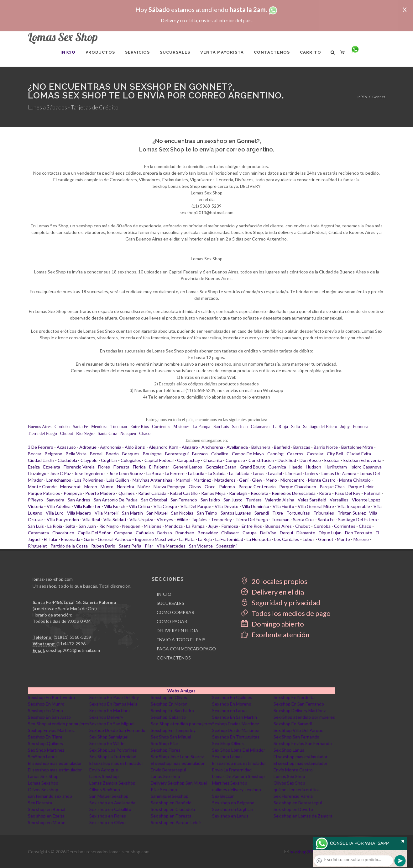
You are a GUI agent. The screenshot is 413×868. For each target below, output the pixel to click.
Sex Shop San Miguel (171, 737)
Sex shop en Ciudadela (173, 809)
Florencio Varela (79, 467)
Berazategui (177, 454)
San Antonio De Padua (116, 500)
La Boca (154, 473)
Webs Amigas (181, 691)
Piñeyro (35, 500)
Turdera (254, 500)
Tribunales (324, 513)
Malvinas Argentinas (152, 480)
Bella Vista (76, 454)
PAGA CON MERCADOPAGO (186, 649)
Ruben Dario (103, 546)
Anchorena (212, 447)
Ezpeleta (52, 467)
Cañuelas (145, 533)
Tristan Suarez (352, 513)
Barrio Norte (326, 447)
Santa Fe (80, 427)
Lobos (309, 539)
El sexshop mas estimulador (301, 757)
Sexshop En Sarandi (293, 724)
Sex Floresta (40, 803)
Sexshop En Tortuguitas (236, 737)
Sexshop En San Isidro (172, 710)
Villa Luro (55, 513)
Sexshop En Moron (169, 704)
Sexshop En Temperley (173, 730)
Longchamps (59, 480)
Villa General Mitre (316, 506)
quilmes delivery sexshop (237, 789)
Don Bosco (310, 460)
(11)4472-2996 (71, 644)
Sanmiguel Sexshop (170, 796)
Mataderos (225, 480)
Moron (91, 487)
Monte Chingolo (355, 480)
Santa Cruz (107, 434)
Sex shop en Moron (47, 822)
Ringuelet (37, 546)
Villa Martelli (107, 513)
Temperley (221, 519)
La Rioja (280, 427)
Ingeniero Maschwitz (155, 539)
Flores (104, 467)
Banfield (282, 447)
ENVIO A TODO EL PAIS (181, 640)
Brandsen (185, 533)
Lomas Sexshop (43, 783)
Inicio (362, 97)
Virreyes (165, 519)
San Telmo (207, 513)
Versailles (339, 500)
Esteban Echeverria (362, 460)
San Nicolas (182, 513)
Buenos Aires (40, 427)
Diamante (306, 533)
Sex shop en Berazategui (298, 803)
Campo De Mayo (248, 454)
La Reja (205, 539)
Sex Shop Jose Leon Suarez (177, 757)
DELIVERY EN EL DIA (178, 630)
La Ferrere (175, 473)
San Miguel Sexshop (109, 796)
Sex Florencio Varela (293, 796)
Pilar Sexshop (164, 789)
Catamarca (260, 427)
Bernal (96, 454)
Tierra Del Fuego (252, 519)
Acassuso (66, 447)
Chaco (145, 434)
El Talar (51, 539)
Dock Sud (287, 460)
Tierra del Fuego (42, 434)
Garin (89, 539)
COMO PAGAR (172, 621)
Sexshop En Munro (46, 704)
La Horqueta (259, 539)
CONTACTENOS (174, 658)
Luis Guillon (118, 480)
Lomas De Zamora (339, 473)
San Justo (233, 500)
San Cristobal (154, 500)
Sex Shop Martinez (46, 750)
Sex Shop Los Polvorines (113, 750)
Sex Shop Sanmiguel (109, 737)
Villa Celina (139, 506)
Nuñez (144, 487)
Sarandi (262, 513)
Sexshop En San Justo (49, 717)
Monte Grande (42, 487)
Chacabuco (63, 533)
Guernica (277, 467)
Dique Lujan (330, 533)
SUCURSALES (170, 603)
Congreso (235, 460)
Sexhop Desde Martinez (235, 730)
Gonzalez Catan (221, 467)
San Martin (132, 513)
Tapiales (199, 519)
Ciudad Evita (359, 454)
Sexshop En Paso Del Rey (114, 697)
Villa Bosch (115, 506)
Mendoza (99, 427)
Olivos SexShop (105, 789)
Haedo (296, 467)
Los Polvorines (89, 480)
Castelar (315, 454)
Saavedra (55, 500)
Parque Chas (332, 487)
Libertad (294, 473)
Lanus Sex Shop (43, 776)
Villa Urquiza (141, 519)
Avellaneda (237, 447)
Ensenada (71, 539)
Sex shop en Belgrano (233, 803)
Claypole (89, 460)
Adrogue (88, 447)
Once (210, 487)
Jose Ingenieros (90, 473)
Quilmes (127, 493)
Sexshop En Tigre (45, 737)
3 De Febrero (41, 447)
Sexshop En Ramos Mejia (113, 704)
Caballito (220, 454)
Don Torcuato (359, 533)
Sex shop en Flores (108, 816)
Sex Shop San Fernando (296, 737)
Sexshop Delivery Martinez (300, 710)
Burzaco (200, 454)
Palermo (227, 487)
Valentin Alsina (280, 500)
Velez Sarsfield (312, 500)
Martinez (202, 480)
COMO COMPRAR (175, 612)
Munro (107, 487)
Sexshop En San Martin (235, 717)
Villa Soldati (115, 519)
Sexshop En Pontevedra (51, 697)
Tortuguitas (298, 513)
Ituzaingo (37, 473)
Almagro (190, 447)
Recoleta (259, 493)
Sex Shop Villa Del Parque (298, 730)
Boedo (112, 454)
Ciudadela (67, 460)
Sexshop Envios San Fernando (303, 743)
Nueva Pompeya (169, 487)
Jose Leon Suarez (126, 473)
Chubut (67, 434)
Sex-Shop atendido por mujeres (304, 717)
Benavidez (208, 533)
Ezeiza (34, 467)
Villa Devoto (227, 506)
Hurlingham (336, 467)
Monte (343, 539)
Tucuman (119, 427)
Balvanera (261, 447)
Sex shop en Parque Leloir (176, 822)
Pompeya (73, 493)
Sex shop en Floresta (171, 816)
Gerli (244, 480)
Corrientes (161, 427)
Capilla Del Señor (94, 533)
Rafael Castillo (184, 493)
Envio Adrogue (104, 770)
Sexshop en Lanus (230, 710)
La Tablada (239, 473)
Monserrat (71, 487)
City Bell (335, 454)
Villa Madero (79, 513)
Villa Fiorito (283, 506)
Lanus (259, 473)
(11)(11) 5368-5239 (72, 637)
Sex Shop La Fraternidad (113, 757)
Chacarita (213, 460)
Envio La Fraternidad (232, 770)
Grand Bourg (252, 467)
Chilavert (230, 533)
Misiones (181, 427)
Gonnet (326, 539)
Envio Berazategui (168, 770)
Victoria (36, 506)
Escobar (332, 460)
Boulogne (152, 454)
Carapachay (188, 460)
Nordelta (125, 487)
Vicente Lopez (366, 500)
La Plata (187, 539)
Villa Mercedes (171, 546)
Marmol (183, 480)
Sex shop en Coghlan (233, 809)
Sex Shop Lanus (289, 750)
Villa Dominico (256, 506)
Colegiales (131, 460)
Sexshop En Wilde (107, 743)
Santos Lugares (236, 513)
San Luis (221, 427)
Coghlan (109, 460)
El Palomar (159, 467)
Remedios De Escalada (294, 493)
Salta (295, 427)
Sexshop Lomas (227, 757)
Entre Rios (139, 427)
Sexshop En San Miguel (112, 724)
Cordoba (62, 427)
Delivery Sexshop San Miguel (179, 783)
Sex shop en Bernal (47, 809)
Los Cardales (287, 539)
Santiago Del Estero (358, 519)
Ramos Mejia (213, 493)
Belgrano (54, 454)
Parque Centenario (257, 487)
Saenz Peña (130, 546)
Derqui (286, 533)
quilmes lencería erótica (297, 789)
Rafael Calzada (152, 493)
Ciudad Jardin (41, 460)
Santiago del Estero (320, 427)
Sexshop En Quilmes (232, 697)
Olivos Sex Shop (289, 783)
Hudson (314, 467)
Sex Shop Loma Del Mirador (239, 750)
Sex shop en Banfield (171, 803)
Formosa (361, 427)
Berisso (165, 533)
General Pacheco (115, 539)
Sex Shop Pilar (165, 743)
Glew (257, 480)
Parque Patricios (44, 493)
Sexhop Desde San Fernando (117, 730)
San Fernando (184, 500)
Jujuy (345, 427)
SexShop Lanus (43, 757)
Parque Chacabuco (298, 487)
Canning (275, 454)
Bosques (131, 454)
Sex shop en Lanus (230, 816)
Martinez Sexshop (230, 783)
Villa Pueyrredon (63, 519)
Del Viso (268, 533)
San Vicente (201, 546)
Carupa (250, 533)
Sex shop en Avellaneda (112, 803)
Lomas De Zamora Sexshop (238, 776)
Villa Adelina (59, 506)
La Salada (217, 473)
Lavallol (275, 473)
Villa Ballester (87, 506)
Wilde (182, 519)
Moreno (361, 539)
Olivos (195, 487)
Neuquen (128, 434)
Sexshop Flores (166, 750)
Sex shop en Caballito (110, 809)
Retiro (325, 493)
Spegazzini (226, 546)
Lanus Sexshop (104, 776)
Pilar (149, 546)
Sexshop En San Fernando (299, 704)
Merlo (271, 480)
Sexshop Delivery (106, 717)
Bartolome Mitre (357, 447)
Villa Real (91, 519)
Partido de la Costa (69, 546)
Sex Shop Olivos (228, 743)
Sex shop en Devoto (293, 809)
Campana (123, 533)
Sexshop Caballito (168, 717)
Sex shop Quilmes (45, 743)
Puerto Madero (100, 493)
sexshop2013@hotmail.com (73, 650)
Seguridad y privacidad (281, 603)
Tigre (278, 513)
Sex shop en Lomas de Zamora (303, 816)
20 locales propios (274, 581)
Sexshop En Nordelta (294, 697)
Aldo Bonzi (135, 447)
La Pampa (201, 427)
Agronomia (111, 447)
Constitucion (261, 460)
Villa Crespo (165, 506)
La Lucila (196, 473)
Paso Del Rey (348, 493)
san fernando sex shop (50, 796)
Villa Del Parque (196, 506)
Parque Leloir (361, 487)
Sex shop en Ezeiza (46, 816)
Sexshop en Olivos (169, 697)
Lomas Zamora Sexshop (112, 783)
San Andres (79, 500)
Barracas (302, 447)
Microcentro (293, 480)
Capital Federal (159, 460)
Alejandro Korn (164, 447)
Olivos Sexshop (43, 789)
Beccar (35, 454)
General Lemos (187, 467)
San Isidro (210, 500)
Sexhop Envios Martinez (235, 724)
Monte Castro (322, 480)
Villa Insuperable (354, 506)
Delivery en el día (272, 592)
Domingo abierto (272, 624)
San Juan (240, 427)
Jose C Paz (60, 473)
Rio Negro (85, 434)
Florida (139, 467)
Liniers (312, 473)
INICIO (164, 594)
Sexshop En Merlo (45, 710)
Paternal (372, 493)
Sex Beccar (223, 796)
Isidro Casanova (366, 467)
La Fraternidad (229, 539)
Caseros (295, 454)
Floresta (121, 467)
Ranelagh (238, 493)
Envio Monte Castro (293, 770)
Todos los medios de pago (286, 613)
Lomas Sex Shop (289, 776)
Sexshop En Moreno (232, 704)
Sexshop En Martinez (110, 710)
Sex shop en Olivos (108, 822)
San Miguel (157, 513)
